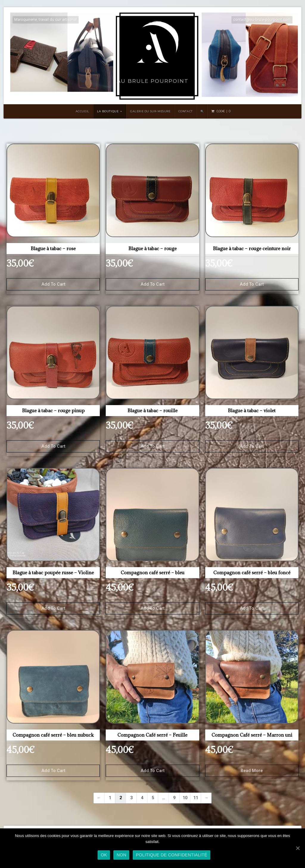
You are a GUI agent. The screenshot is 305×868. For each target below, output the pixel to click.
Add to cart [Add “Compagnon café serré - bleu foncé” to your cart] (252, 608)
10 (185, 798)
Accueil (83, 111)
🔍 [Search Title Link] (202, 111)
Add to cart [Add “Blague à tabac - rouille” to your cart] (152, 446)
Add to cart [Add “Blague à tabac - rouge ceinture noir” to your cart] (252, 284)
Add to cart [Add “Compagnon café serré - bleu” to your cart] (152, 608)
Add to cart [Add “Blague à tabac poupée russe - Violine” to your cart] (53, 608)
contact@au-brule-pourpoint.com (262, 20)
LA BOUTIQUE (108, 111)
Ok (104, 855)
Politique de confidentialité (172, 855)
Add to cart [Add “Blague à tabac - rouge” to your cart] (152, 284)
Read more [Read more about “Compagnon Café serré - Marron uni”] (252, 771)
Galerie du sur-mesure (150, 111)
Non (121, 855)
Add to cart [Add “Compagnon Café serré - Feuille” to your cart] (152, 771)
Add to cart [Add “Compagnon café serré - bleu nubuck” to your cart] (53, 771)
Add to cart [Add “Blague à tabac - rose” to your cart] (53, 284)
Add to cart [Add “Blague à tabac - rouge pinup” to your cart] (53, 446)
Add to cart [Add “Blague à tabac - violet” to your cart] (252, 446)
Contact (186, 111)
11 (196, 798)
